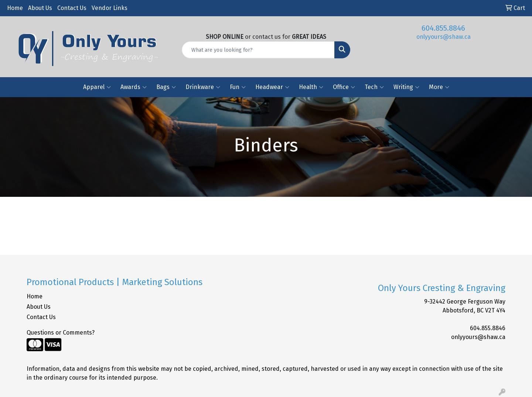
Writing (406, 87)
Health (311, 87)
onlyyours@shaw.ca (444, 37)
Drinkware (203, 87)
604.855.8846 (443, 28)
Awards (134, 87)
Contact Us (72, 8)
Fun (238, 87)
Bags (166, 87)
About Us (40, 8)
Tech (374, 87)
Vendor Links (110, 8)
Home (15, 8)
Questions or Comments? (61, 333)
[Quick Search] (258, 50)
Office (344, 87)
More (439, 87)
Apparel (97, 87)
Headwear (272, 87)
